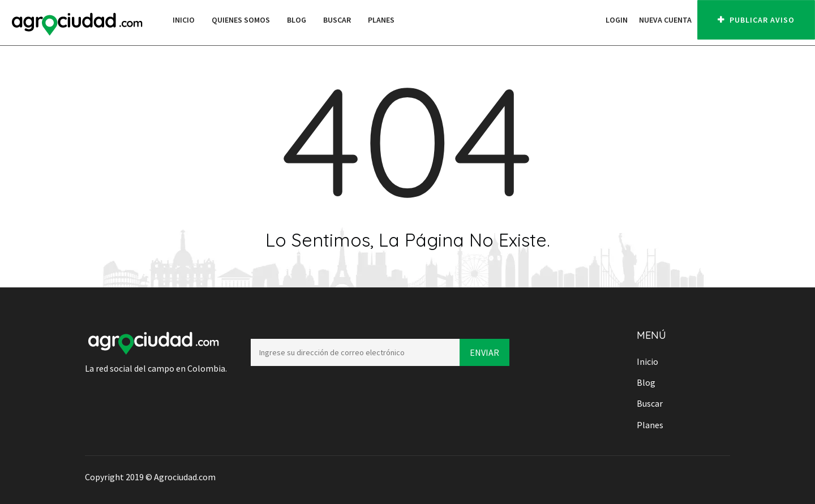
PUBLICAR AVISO (756, 20)
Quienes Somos (241, 20)
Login (617, 20)
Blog (297, 20)
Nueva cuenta (665, 20)
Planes (381, 20)
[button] (594, 20)
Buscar (337, 20)
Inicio (184, 20)
